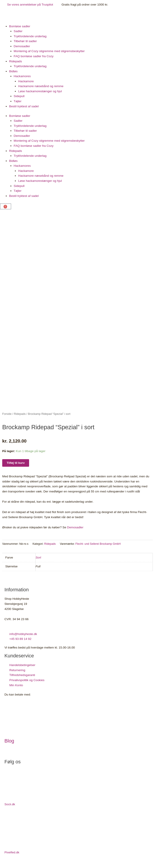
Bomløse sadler (20, 26)
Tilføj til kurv (16, 466)
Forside (7, 417)
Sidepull (19, 96)
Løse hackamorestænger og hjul (40, 91)
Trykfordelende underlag (30, 36)
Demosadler (22, 46)
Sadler (18, 31)
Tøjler (18, 101)
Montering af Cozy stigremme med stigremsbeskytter (49, 51)
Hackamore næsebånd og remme (41, 86)
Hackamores (22, 76)
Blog (9, 744)
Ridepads (16, 61)
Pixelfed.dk (12, 856)
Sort (38, 561)
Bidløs (13, 71)
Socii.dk (10, 808)
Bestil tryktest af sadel (24, 106)
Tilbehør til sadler (25, 41)
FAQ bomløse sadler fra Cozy (34, 56)
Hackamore (26, 81)
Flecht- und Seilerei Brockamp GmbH (98, 547)
